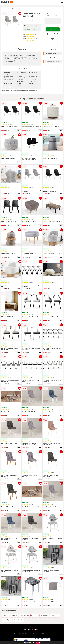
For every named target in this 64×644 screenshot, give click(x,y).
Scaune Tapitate (7, 620)
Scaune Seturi (35, 616)
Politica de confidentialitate (33, 634)
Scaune (5, 9)
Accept (38, 643)
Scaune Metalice (18, 620)
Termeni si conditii (19, 634)
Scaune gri (15, 616)
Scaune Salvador (12, 9)
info (19, 130)
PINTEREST (36, 629)
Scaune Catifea (55, 616)
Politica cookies (45, 634)
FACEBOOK (27, 629)
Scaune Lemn (45, 616)
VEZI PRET (53, 29)
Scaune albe (6, 616)
